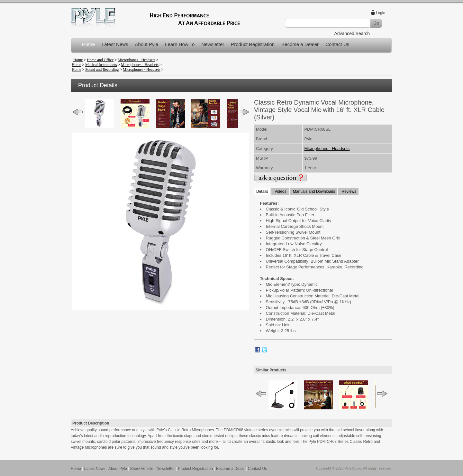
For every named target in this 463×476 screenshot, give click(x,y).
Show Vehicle (142, 469)
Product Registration (253, 44)
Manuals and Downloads (314, 191)
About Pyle (147, 44)
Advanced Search (352, 33)
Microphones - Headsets (136, 60)
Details (262, 191)
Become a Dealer (300, 44)
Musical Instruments (101, 65)
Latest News (115, 44)
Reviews (348, 191)
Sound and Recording (102, 70)
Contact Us (337, 44)
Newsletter (213, 44)
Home (88, 44)
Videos (280, 191)
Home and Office (100, 60)
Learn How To (180, 44)
